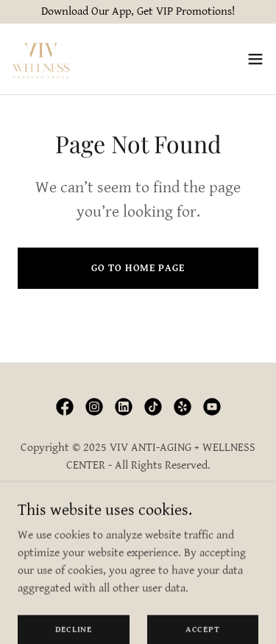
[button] (255, 59)
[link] (41, 59)
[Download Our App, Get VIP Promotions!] (138, 12)
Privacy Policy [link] (138, 502)
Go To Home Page (138, 268)
